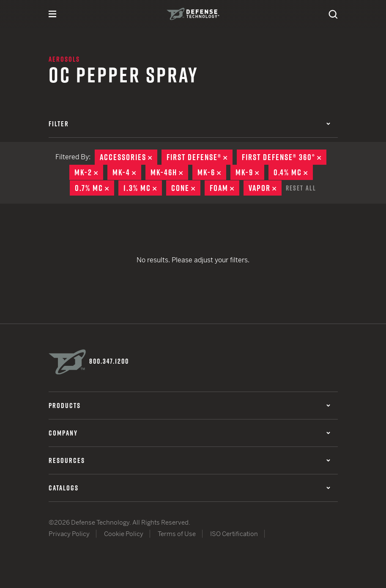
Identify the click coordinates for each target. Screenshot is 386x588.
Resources (189, 460)
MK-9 (250, 172)
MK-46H (169, 172)
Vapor (265, 188)
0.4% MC (293, 172)
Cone (186, 188)
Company (189, 432)
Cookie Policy (124, 533)
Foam (224, 188)
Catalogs (189, 487)
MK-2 (89, 172)
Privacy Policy (69, 533)
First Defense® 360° (284, 157)
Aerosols (64, 59)
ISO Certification (234, 533)
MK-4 (127, 172)
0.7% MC (94, 188)
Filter (189, 124)
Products (189, 405)
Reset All (301, 187)
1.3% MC (143, 188)
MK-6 (212, 172)
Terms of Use (177, 533)
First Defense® (200, 157)
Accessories (129, 157)
